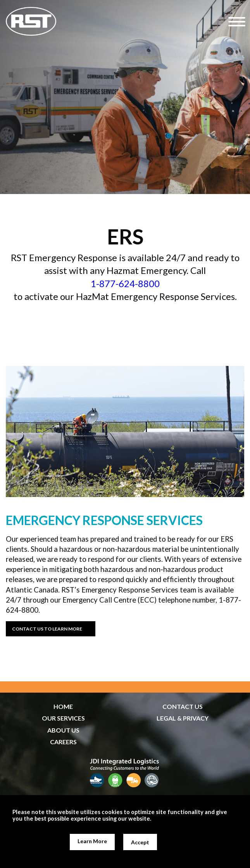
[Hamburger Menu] (236, 21)
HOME (63, 706)
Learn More (92, 841)
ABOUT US (63, 730)
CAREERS (63, 742)
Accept (140, 842)
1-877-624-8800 (125, 283)
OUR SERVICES (63, 718)
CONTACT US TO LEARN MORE (47, 629)
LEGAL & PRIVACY (183, 718)
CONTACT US (183, 706)
